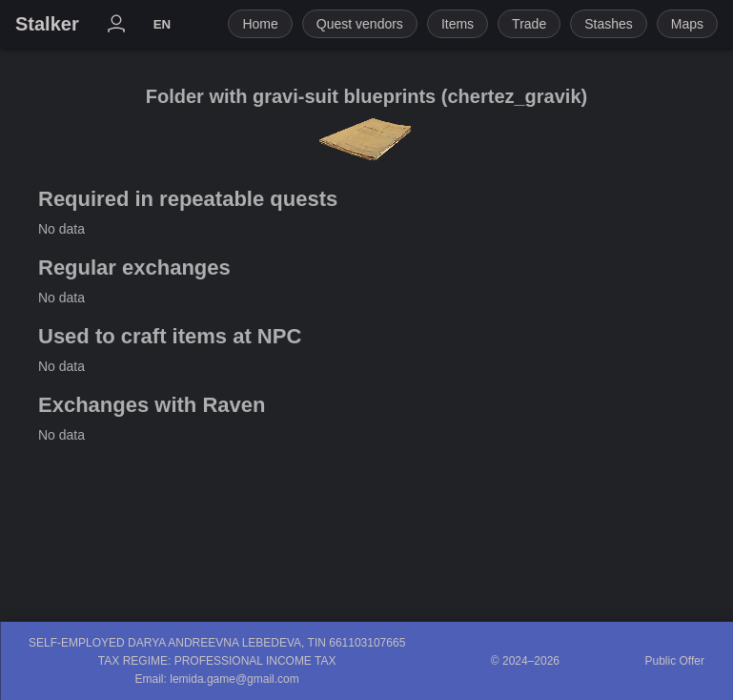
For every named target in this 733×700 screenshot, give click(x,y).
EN (163, 24)
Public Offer (675, 661)
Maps (687, 24)
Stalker (47, 24)
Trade (529, 24)
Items (458, 24)
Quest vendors (360, 24)
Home (260, 24)
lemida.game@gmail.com (234, 679)
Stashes (609, 24)
